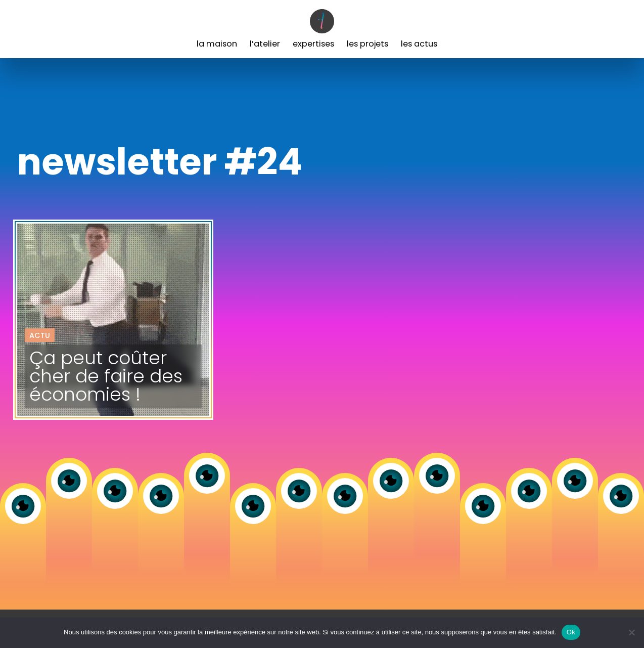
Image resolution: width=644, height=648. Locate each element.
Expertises (313, 44)
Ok (571, 632)
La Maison (217, 44)
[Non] (631, 632)
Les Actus (419, 44)
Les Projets (367, 44)
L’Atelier (265, 44)
